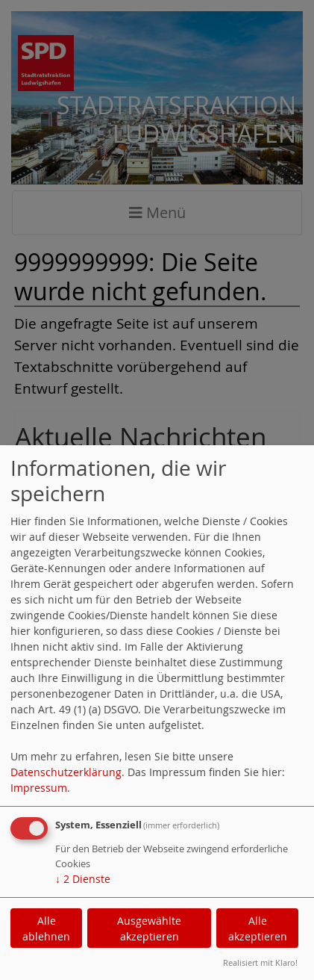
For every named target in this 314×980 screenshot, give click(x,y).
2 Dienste (83, 879)
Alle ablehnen (46, 928)
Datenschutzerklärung (66, 772)
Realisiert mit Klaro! (260, 962)
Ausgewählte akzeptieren (149, 928)
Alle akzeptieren (258, 928)
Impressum (39, 788)
